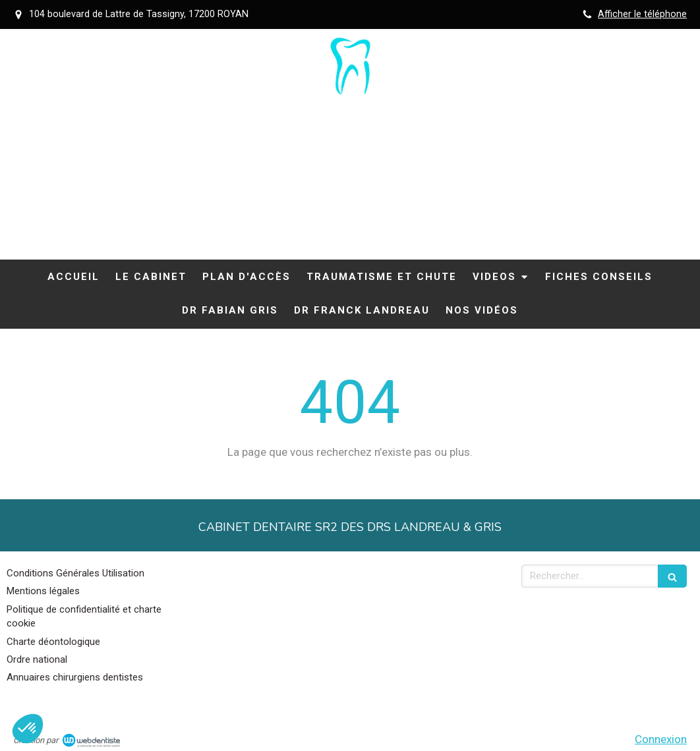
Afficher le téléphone (642, 14)
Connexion (661, 739)
